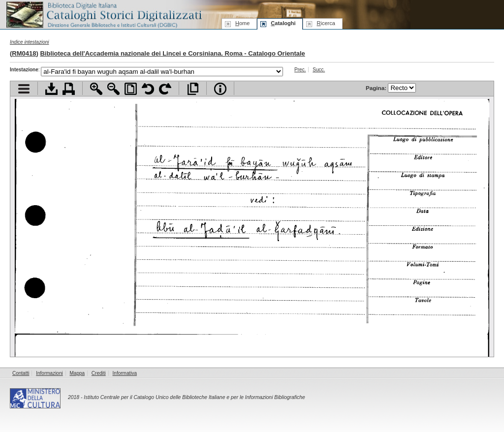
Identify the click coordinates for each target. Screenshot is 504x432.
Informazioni (49, 373)
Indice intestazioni (30, 42)
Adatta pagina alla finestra (131, 89)
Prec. (300, 70)
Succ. (319, 70)
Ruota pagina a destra (165, 89)
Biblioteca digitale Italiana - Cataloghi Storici (103, 14)
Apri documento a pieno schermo (193, 89)
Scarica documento (51, 89)
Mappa (78, 373)
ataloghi (283, 23)
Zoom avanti (96, 89)
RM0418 (24, 53)
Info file (220, 89)
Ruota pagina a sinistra (148, 89)
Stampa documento (69, 89)
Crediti (99, 373)
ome (242, 23)
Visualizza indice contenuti (24, 89)
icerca (326, 23)
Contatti (21, 373)
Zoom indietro (113, 89)
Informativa (125, 373)
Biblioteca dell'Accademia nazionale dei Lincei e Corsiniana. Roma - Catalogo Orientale (172, 53)
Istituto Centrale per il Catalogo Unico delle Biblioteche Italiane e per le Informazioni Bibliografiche (194, 397)
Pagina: (391, 88)
